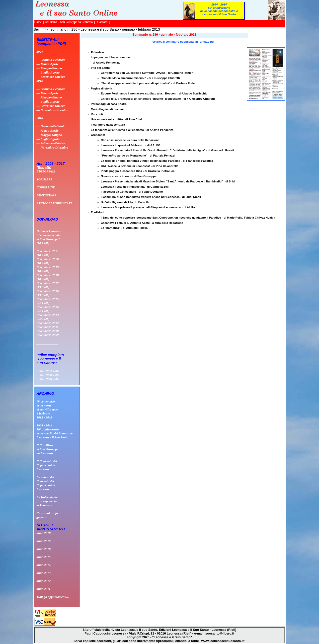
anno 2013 (44, 573)
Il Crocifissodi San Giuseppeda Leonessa (47, 449)
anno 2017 (44, 541)
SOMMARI (44, 179)
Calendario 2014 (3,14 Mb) (48, 309)
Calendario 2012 (48, 323)
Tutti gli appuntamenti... (53, 597)
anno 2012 (44, 581)
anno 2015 (44, 557)
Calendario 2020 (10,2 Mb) (48, 261)
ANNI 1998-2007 (48, 379)
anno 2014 (44, 565)
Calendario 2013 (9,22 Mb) (48, 317)
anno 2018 (44, 533)
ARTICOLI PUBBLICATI (54, 203)
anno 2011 (44, 589)
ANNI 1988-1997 (48, 375)
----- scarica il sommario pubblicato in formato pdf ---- (183, 42)
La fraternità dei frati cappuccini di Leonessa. (48, 501)
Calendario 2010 (48, 331)
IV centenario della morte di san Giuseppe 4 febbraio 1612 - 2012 (47, 409)
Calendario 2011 (48, 327)
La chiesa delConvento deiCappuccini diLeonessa (46, 483)
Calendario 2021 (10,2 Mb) (48, 253)
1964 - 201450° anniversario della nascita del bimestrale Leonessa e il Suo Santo (219, 9)
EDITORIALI (46, 171)
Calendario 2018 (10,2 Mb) (48, 277)
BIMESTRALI (46, 195)
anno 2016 (44, 549)
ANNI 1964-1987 (48, 371)
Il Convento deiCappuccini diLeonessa (47, 465)
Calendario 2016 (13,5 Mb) (48, 293)
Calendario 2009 (48, 335)
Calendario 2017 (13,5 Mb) (48, 285)
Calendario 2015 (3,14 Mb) (48, 301)
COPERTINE (46, 187)
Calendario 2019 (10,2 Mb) (48, 269)
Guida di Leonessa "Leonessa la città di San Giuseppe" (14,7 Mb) (49, 237)
